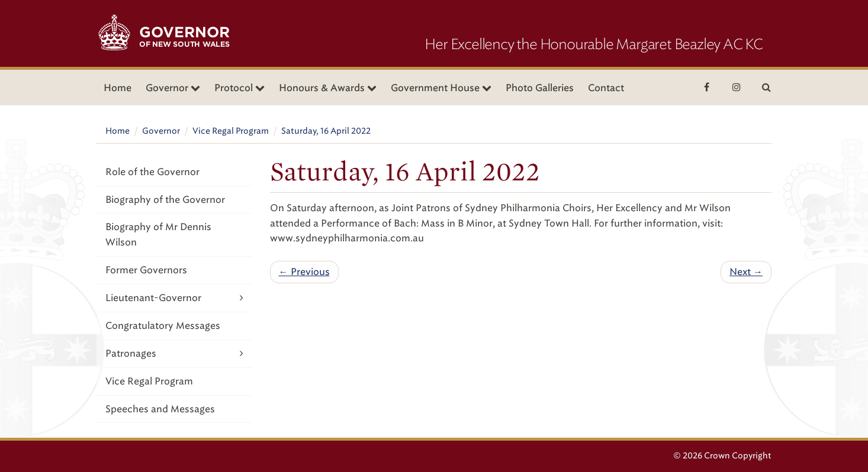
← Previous (304, 272)
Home (118, 88)
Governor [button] (173, 88)
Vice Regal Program (231, 131)
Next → (746, 272)
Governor (161, 131)
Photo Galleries (540, 88)
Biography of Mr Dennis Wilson (158, 235)
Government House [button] (441, 88)
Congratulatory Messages (163, 326)
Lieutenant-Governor (174, 298)
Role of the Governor (152, 172)
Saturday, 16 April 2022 (326, 131)
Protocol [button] (239, 88)
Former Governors (146, 270)
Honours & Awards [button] (328, 88)
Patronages (174, 353)
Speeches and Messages (160, 409)
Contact (606, 88)
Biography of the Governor (165, 200)
